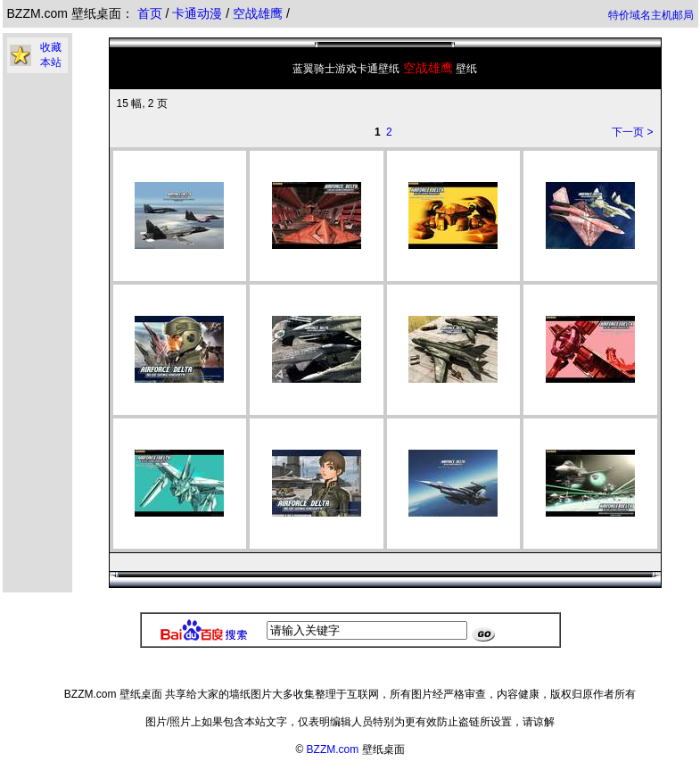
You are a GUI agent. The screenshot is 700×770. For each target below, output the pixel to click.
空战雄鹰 (259, 13)
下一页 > (632, 132)
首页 (150, 13)
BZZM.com (333, 749)
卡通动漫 (199, 13)
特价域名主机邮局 (651, 15)
